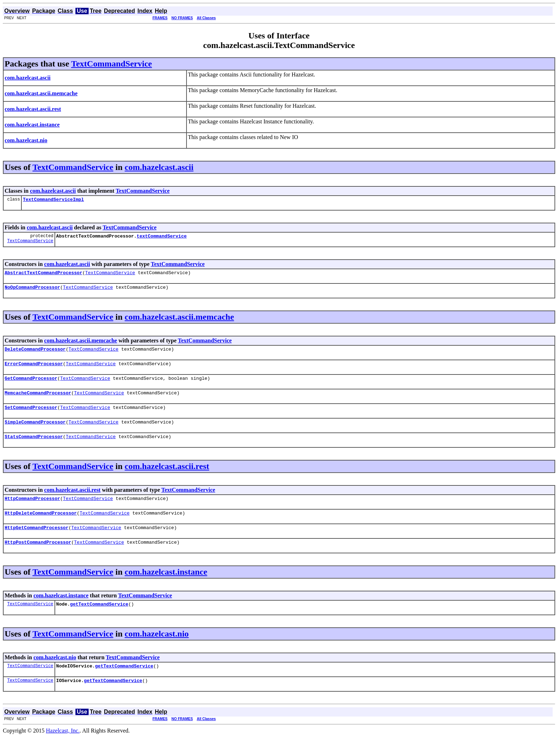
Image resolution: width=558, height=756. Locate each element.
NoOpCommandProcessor (32, 291)
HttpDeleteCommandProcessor (41, 527)
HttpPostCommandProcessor (38, 558)
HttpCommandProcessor (32, 511)
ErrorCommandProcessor (34, 370)
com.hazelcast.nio (157, 651)
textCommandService (162, 238)
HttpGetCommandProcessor (36, 542)
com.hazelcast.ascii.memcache (179, 321)
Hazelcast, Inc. (63, 750)
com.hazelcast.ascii (159, 167)
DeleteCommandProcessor (35, 354)
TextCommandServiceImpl (53, 200)
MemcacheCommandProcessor (38, 401)
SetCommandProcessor (31, 417)
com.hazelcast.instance (166, 588)
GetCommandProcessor (31, 385)
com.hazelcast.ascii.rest (167, 478)
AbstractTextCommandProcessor (43, 276)
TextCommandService (112, 64)
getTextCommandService (99, 621)
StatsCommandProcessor (34, 448)
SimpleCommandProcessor (35, 432)
